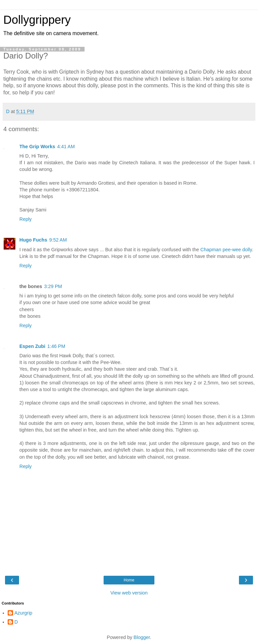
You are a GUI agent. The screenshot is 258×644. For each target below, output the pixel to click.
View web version (129, 593)
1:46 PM (56, 346)
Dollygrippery (37, 20)
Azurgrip (23, 613)
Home (129, 580)
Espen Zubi (32, 346)
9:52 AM (58, 240)
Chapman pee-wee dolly (226, 250)
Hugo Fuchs (33, 240)
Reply (26, 219)
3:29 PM (53, 286)
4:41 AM (66, 147)
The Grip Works (37, 147)
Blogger (142, 637)
